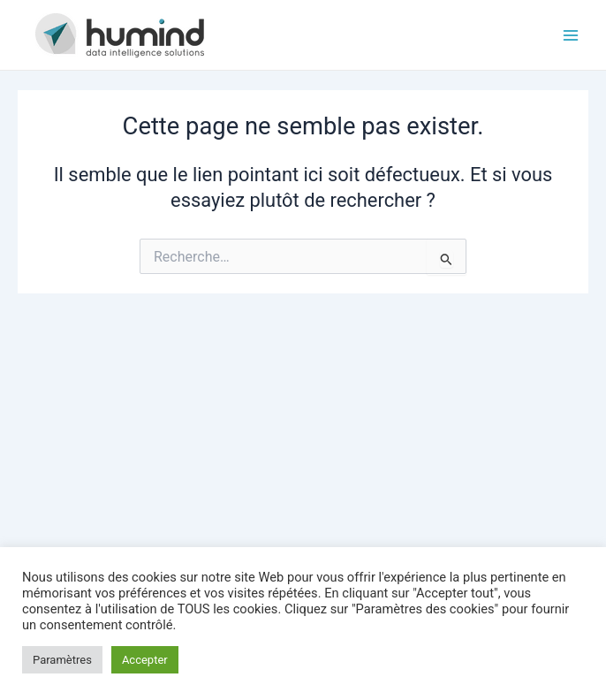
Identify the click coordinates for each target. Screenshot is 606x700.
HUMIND (258, 34)
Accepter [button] (145, 660)
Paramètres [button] (62, 660)
